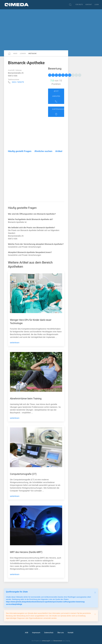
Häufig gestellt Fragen (20, 151)
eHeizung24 (46, 641)
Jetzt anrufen (56, 97)
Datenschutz (49, 633)
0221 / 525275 (18, 82)
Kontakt (89, 5)
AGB (27, 633)
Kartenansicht (58, 112)
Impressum (36, 633)
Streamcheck (58, 641)
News (15, 54)
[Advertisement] (51, 30)
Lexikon (23, 54)
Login (97, 5)
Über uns (61, 633)
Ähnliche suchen (43, 151)
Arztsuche (32, 54)
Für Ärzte (79, 5)
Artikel (59, 151)
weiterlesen (15, 343)
